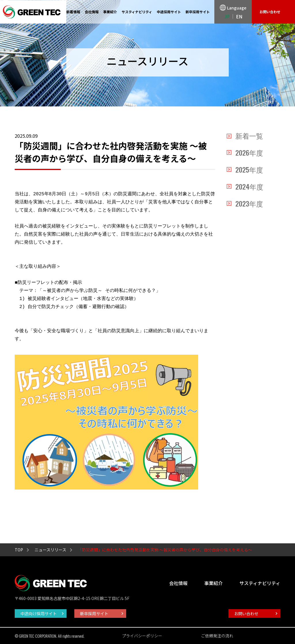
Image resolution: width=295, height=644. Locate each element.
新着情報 (73, 12)
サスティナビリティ (137, 12)
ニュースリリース (50, 550)
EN (239, 16)
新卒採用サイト (198, 12)
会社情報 (92, 12)
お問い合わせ (270, 12)
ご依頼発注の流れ (217, 636)
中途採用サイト (169, 12)
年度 (249, 153)
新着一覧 (249, 136)
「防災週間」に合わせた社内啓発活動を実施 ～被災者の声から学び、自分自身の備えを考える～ (165, 550)
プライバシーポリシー (142, 636)
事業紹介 (110, 12)
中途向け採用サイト (39, 614)
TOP (19, 550)
